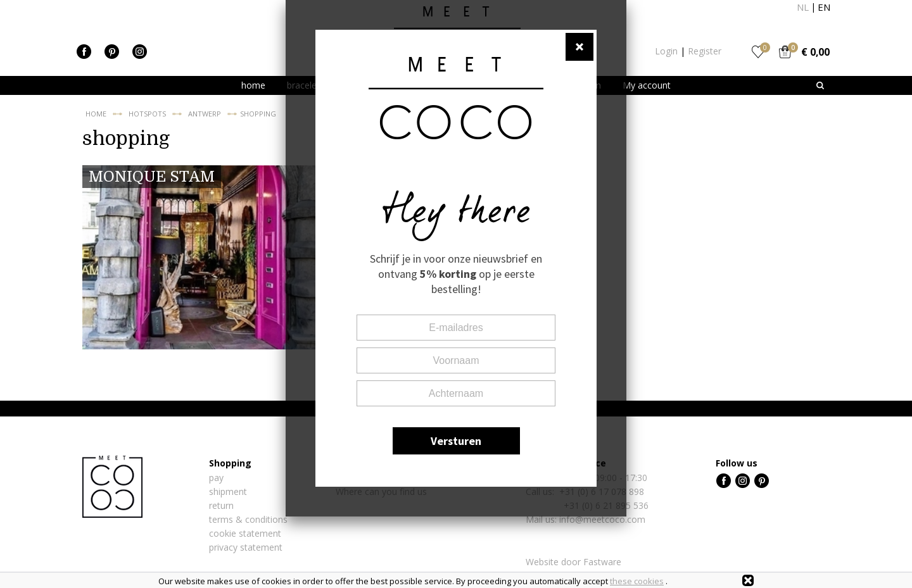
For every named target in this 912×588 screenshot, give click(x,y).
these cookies (637, 581)
